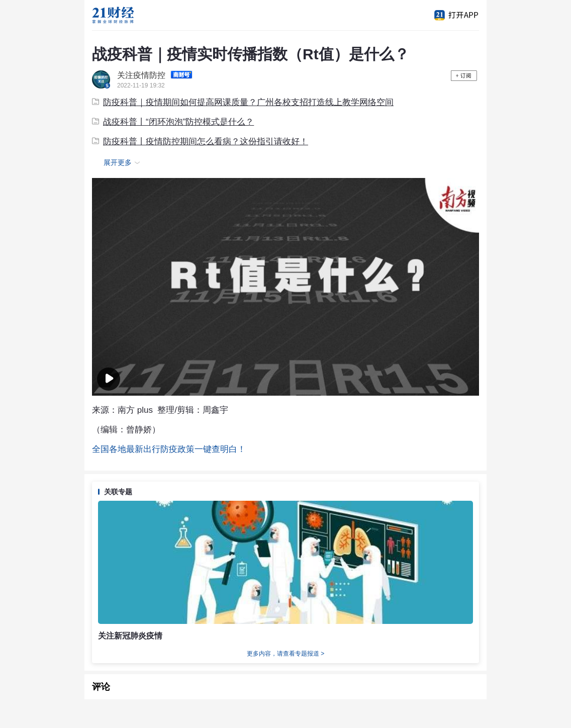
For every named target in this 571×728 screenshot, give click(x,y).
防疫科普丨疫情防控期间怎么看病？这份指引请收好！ (200, 142)
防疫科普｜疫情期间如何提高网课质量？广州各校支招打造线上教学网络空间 (243, 102)
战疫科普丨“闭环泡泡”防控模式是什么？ (173, 122)
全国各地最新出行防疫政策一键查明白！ (169, 449)
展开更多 (123, 163)
